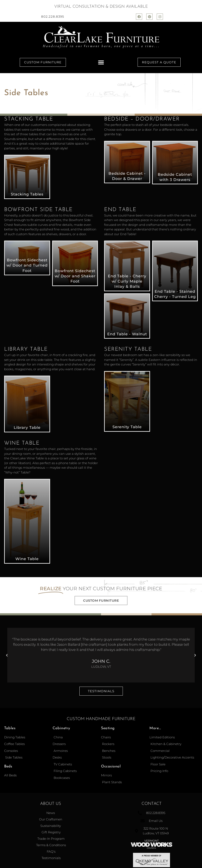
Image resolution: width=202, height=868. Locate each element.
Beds (8, 767)
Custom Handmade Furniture (101, 719)
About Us (51, 804)
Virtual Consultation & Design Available (101, 7)
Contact (152, 804)
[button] (101, 62)
